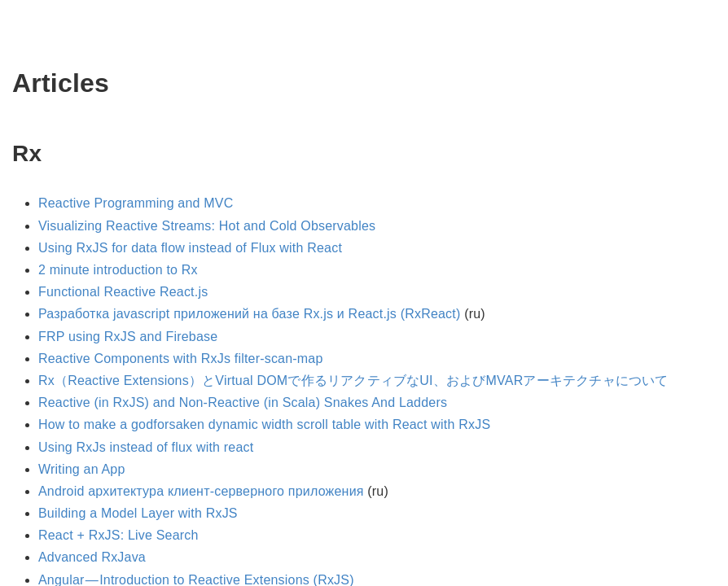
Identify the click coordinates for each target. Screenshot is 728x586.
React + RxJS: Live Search (118, 535)
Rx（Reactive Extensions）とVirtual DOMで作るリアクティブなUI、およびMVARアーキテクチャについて (353, 380)
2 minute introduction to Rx (118, 270)
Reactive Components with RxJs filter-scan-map (181, 359)
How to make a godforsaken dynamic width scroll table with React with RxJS (264, 424)
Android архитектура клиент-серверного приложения (201, 491)
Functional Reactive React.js (123, 292)
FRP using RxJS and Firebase (128, 337)
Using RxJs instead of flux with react (146, 447)
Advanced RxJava (92, 557)
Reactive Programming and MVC (136, 203)
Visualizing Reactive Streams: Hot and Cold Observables (207, 226)
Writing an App (82, 469)
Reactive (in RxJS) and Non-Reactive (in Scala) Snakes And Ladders (243, 402)
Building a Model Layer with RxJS (138, 513)
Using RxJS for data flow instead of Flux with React (190, 248)
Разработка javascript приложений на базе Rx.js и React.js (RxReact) (249, 314)
